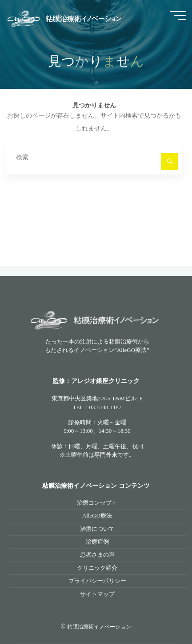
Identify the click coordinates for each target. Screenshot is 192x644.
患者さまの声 (97, 555)
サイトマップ (97, 594)
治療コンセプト (97, 503)
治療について (97, 529)
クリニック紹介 (97, 568)
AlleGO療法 (97, 516)
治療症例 (97, 542)
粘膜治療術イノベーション (99, 627)
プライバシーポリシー (97, 581)
